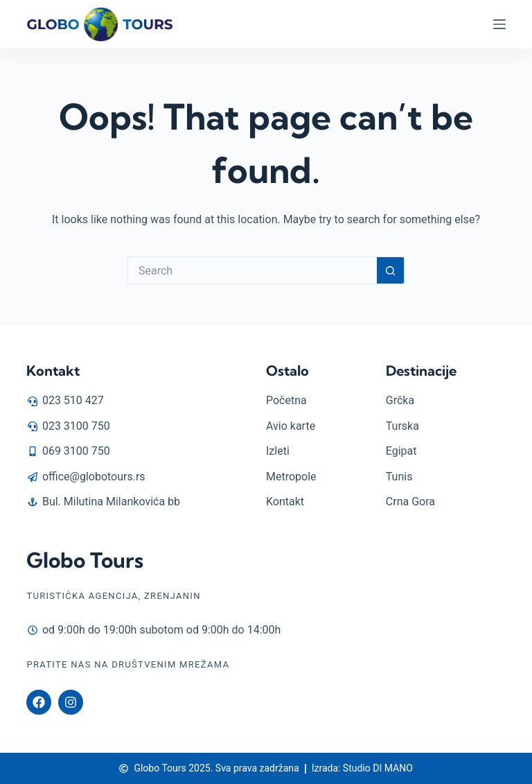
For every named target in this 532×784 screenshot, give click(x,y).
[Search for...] (252, 270)
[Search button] (391, 270)
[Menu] (499, 24)
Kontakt (53, 371)
